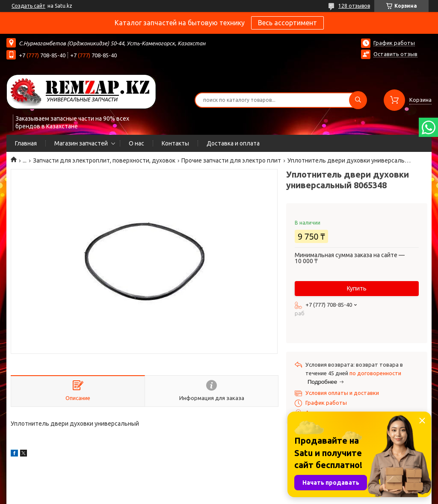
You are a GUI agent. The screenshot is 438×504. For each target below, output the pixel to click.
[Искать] (358, 100)
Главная (26, 143)
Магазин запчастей (81, 143)
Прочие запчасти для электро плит (231, 160)
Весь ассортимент (287, 23)
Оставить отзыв (395, 54)
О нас (136, 143)
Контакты (175, 143)
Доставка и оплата (233, 143)
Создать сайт (28, 6)
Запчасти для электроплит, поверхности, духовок (104, 160)
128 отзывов (354, 6)
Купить (357, 288)
